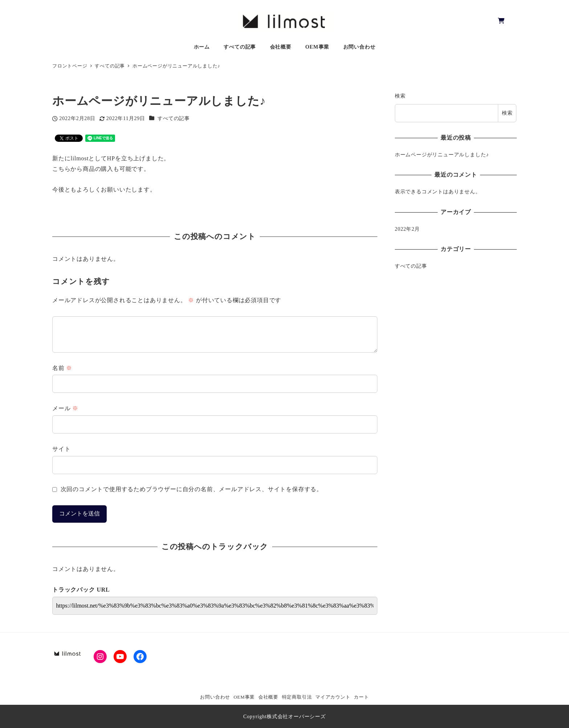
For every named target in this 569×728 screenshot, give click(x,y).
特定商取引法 (297, 697)
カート (361, 697)
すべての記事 (174, 118)
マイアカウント (333, 697)
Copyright (255, 716)
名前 (62, 368)
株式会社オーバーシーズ (296, 716)
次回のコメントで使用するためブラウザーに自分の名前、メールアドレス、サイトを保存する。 (192, 489)
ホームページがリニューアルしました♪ (442, 155)
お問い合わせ (215, 697)
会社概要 (268, 697)
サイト (61, 449)
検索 (400, 96)
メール (65, 408)
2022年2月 (407, 229)
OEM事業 (244, 697)
